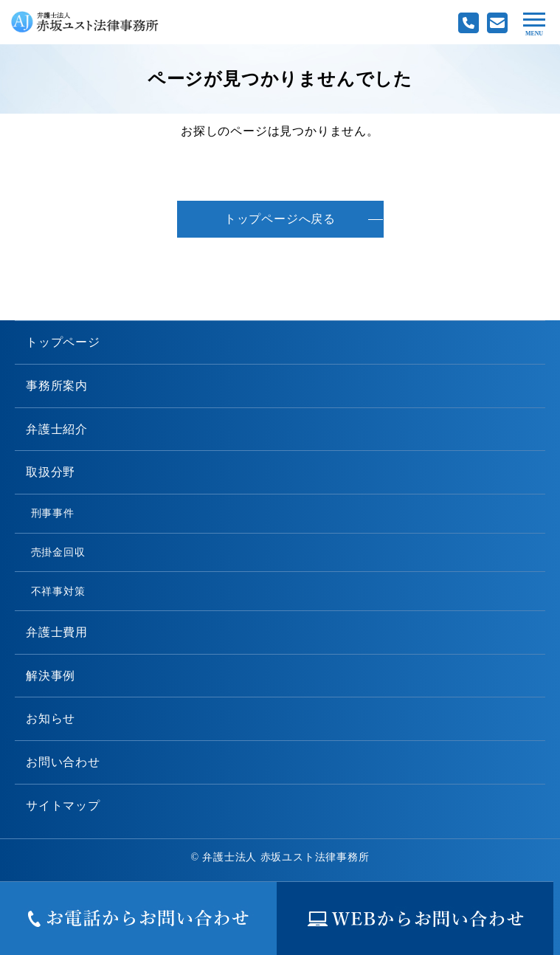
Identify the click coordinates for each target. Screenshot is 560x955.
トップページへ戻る (280, 219)
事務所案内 (57, 386)
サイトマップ (63, 806)
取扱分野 (51, 472)
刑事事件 (53, 513)
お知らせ (51, 718)
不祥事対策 (58, 591)
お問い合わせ (63, 762)
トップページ (63, 342)
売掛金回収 (58, 552)
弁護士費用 (57, 632)
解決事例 (51, 676)
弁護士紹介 (57, 429)
